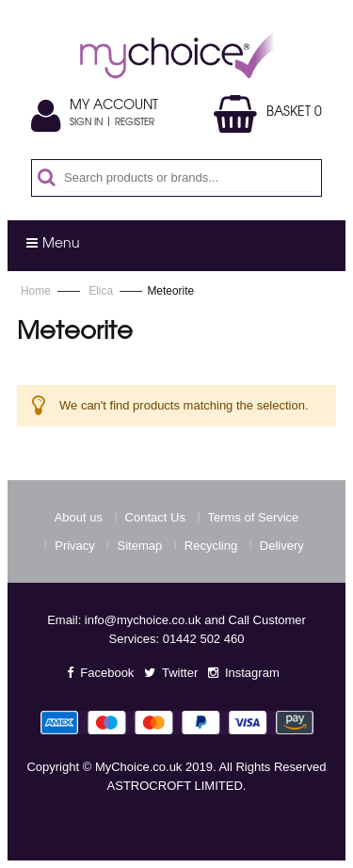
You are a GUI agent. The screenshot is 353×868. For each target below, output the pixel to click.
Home (37, 291)
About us (79, 517)
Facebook (107, 673)
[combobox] (187, 178)
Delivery (282, 546)
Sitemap (139, 546)
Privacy (75, 546)
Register (135, 123)
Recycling (211, 546)
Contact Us (155, 517)
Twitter (180, 673)
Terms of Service (254, 517)
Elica (102, 291)
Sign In (86, 123)
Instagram (252, 673)
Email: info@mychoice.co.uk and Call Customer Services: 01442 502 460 (176, 629)
